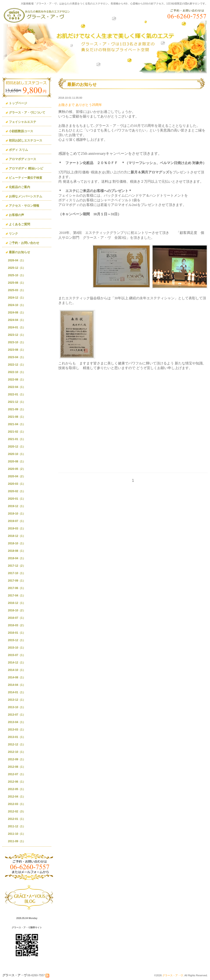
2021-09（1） (17, 409)
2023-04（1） (17, 357)
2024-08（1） (17, 313)
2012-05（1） (17, 789)
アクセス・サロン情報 (24, 206)
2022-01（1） (17, 394)
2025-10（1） (17, 275)
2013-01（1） (17, 737)
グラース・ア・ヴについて (27, 113)
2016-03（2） (17, 625)
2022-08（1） (17, 380)
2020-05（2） (17, 469)
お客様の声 (16, 215)
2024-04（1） (17, 320)
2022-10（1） (17, 372)
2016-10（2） (17, 610)
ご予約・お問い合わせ (24, 243)
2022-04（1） (17, 387)
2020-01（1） (17, 499)
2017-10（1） (17, 573)
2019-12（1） (17, 506)
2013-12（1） (17, 700)
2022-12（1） (17, 365)
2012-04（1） (17, 797)
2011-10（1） (17, 834)
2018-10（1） (17, 543)
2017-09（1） (17, 581)
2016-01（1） (17, 633)
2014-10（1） (17, 670)
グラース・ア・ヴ (173, 975)
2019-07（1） (17, 521)
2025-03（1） (17, 290)
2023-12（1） (17, 335)
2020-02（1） (17, 491)
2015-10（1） (17, 648)
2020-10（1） (17, 454)
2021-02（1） (17, 432)
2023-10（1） (17, 342)
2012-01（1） (17, 819)
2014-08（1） (17, 677)
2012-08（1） (17, 767)
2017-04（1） (17, 596)
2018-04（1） (17, 558)
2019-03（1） (17, 529)
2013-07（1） (17, 715)
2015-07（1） (17, 655)
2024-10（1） (17, 305)
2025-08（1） (17, 283)
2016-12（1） (17, 603)
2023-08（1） (17, 350)
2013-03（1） (17, 730)
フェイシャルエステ (23, 122)
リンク (13, 234)
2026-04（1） (17, 260)
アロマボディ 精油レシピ (26, 168)
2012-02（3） (17, 812)
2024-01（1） (17, 327)
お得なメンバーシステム (26, 196)
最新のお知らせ (19, 252)
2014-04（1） (17, 685)
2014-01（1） (17, 692)
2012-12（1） (17, 744)
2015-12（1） (17, 640)
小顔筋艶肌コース (21, 131)
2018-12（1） (17, 536)
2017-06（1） (17, 588)
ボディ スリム (18, 150)
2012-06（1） (17, 782)
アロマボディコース (23, 159)
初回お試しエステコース (26, 140)
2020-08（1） (17, 461)
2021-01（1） (17, 439)
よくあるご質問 (19, 224)
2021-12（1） (17, 402)
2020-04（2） (17, 476)
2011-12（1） (17, 826)
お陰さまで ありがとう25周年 (80, 105)
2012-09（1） (17, 759)
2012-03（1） (17, 804)
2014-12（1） (17, 663)
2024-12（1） (17, 298)
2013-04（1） (17, 722)
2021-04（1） (17, 424)
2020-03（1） (17, 484)
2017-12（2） (17, 566)
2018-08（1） (17, 551)
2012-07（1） (17, 774)
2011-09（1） (17, 841)
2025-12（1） (17, 268)
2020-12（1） (17, 447)
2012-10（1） (17, 752)
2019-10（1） (17, 514)
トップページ (18, 103)
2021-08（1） (17, 417)
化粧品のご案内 (19, 187)
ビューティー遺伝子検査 (26, 178)
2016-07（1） (17, 618)
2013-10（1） (17, 707)
